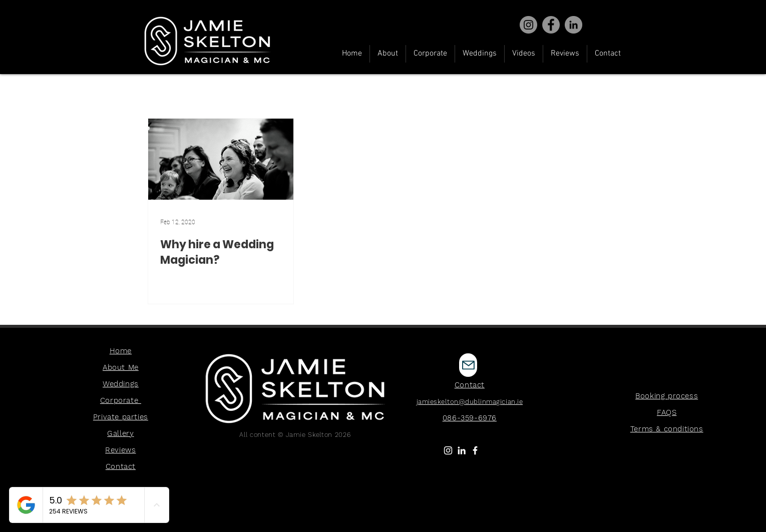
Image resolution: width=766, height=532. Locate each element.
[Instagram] (528, 25)
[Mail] (468, 365)
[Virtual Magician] (573, 25)
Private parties (121, 417)
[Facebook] (551, 25)
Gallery (120, 433)
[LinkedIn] (462, 450)
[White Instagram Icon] (448, 450)
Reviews (120, 450)
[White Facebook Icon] (475, 450)
